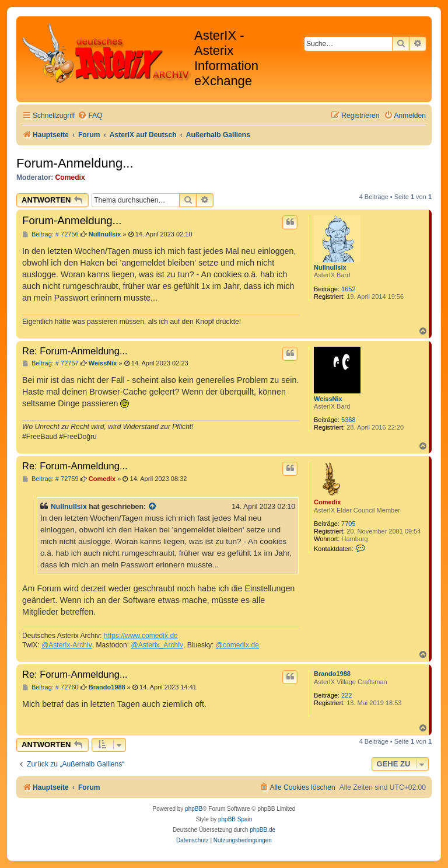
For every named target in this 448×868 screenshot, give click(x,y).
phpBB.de (262, 830)
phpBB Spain (235, 819)
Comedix (70, 177)
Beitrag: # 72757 (50, 363)
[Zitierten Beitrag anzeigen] (153, 507)
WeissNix (328, 399)
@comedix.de (237, 645)
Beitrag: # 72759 (50, 479)
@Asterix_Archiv (157, 645)
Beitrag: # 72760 (50, 687)
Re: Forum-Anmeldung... (75, 351)
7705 (348, 524)
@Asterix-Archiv (67, 645)
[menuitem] (90, 116)
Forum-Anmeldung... (75, 163)
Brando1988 (332, 674)
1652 (348, 289)
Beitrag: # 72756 (50, 234)
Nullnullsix (330, 267)
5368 (348, 420)
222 (346, 695)
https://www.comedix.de (141, 636)
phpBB (194, 809)
